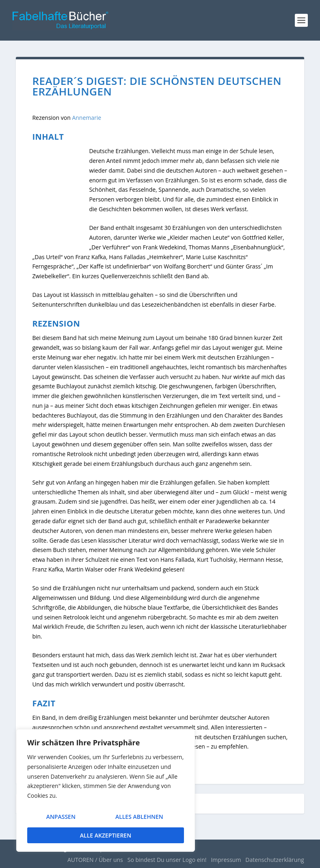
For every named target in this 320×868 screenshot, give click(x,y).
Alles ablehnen (138, 819)
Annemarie (86, 118)
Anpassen (60, 819)
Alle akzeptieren (106, 835)
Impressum (226, 860)
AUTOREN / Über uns (95, 860)
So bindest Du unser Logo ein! (167, 860)
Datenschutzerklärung (275, 860)
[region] (106, 793)
